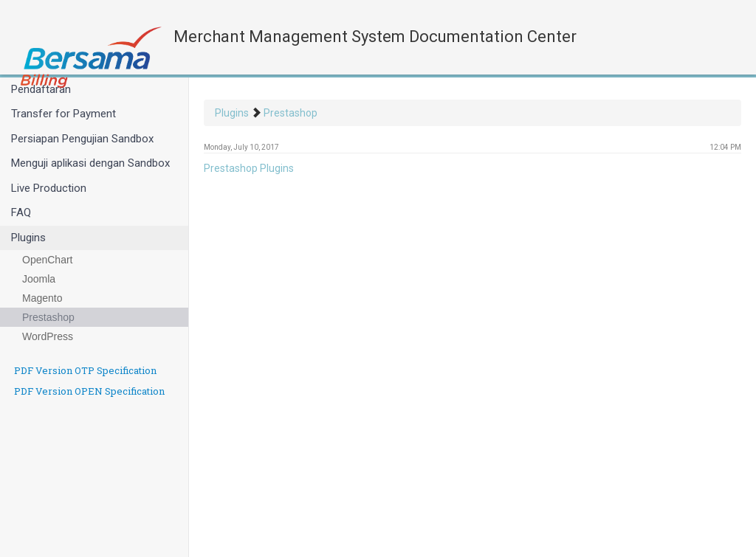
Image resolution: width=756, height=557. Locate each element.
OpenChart (47, 260)
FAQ (21, 212)
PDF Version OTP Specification (85, 370)
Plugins (28, 238)
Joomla (39, 279)
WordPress (48, 336)
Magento (42, 298)
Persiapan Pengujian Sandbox (82, 139)
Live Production (49, 188)
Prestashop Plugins (249, 168)
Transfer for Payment (63, 114)
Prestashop (48, 317)
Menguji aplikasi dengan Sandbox (90, 163)
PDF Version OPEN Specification (89, 391)
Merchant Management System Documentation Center (375, 37)
